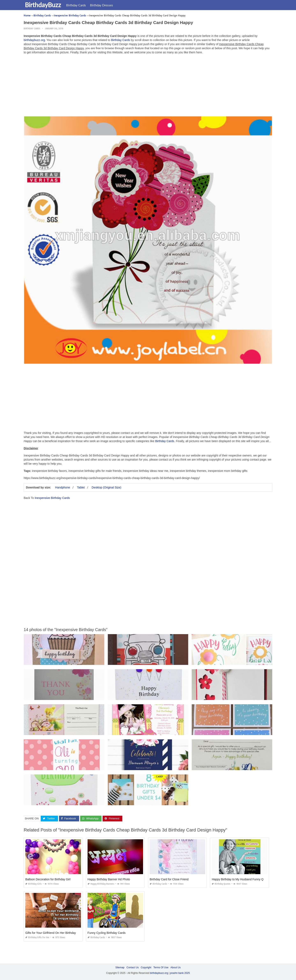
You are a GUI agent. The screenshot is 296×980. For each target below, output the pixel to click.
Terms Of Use (161, 967)
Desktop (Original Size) (106, 487)
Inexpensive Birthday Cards (52, 498)
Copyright (146, 967)
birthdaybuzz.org (34, 40)
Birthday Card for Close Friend (169, 879)
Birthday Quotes (221, 884)
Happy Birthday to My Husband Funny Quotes (241, 879)
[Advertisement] (148, 86)
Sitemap (120, 967)
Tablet (81, 487)
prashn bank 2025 (180, 973)
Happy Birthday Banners (101, 884)
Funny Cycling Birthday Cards (107, 933)
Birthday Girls (34, 884)
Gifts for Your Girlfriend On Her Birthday (51, 933)
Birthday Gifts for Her (37, 937)
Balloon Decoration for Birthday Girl (48, 879)
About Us (175, 967)
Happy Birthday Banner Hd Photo (109, 879)
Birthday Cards (77, 5)
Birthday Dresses (102, 5)
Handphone (62, 487)
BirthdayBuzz (44, 5)
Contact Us (132, 967)
